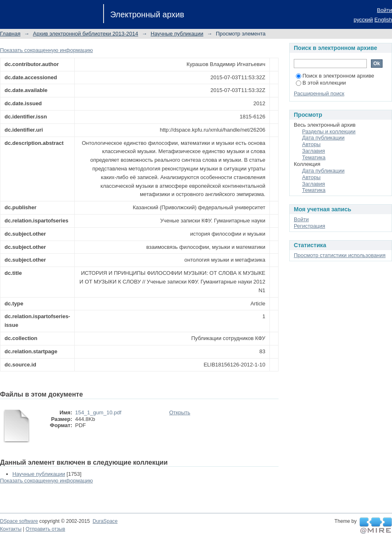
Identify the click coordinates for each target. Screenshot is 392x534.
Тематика (314, 157)
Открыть (180, 412)
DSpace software (19, 521)
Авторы (311, 144)
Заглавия (314, 151)
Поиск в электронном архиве (335, 76)
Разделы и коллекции (329, 131)
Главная (10, 34)
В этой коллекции (321, 83)
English (383, 20)
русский (363, 20)
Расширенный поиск (319, 93)
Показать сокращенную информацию (46, 50)
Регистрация (309, 226)
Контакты (11, 529)
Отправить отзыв (45, 529)
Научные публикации (177, 34)
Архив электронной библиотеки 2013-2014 (86, 34)
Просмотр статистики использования (340, 255)
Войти (385, 10)
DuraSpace (105, 521)
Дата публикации (323, 138)
